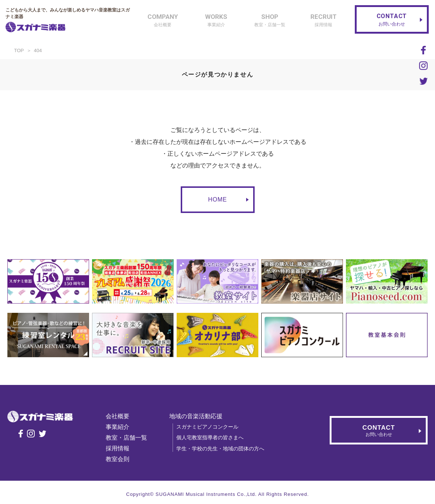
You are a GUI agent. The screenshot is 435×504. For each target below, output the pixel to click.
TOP (19, 50)
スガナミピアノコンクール (211, 427)
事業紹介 (121, 427)
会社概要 (121, 416)
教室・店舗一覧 (130, 438)
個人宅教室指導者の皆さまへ (213, 437)
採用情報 (121, 448)
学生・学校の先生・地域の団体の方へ (224, 449)
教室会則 (121, 459)
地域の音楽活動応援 (199, 416)
